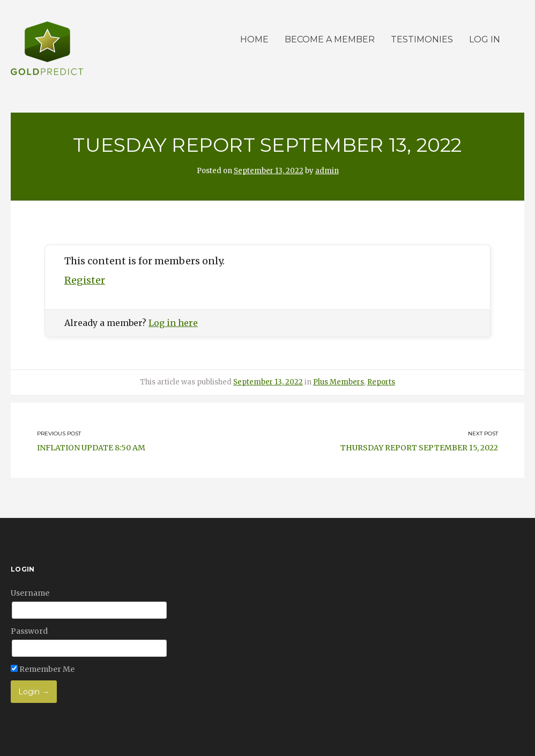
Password (29, 631)
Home (254, 39)
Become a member (330, 39)
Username (30, 593)
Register (85, 280)
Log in (485, 39)
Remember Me (43, 669)
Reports (381, 382)
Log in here (173, 323)
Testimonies (422, 39)
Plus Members (339, 382)
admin (327, 171)
